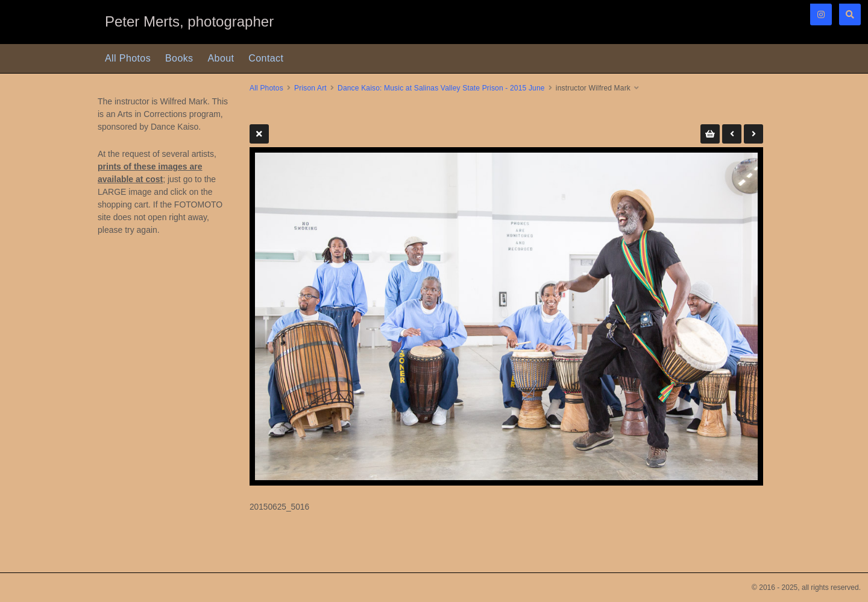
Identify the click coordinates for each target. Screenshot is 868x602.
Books (179, 58)
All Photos (128, 58)
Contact (266, 58)
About (221, 58)
